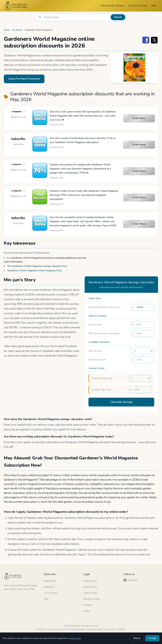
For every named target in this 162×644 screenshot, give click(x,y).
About (87, 610)
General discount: (97, 360)
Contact (87, 604)
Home (7, 30)
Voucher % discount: (102, 378)
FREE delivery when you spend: (104, 333)
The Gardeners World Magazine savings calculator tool (37, 266)
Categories (49, 586)
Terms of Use (90, 580)
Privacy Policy (90, 586)
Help (154, 6)
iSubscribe (18, 144)
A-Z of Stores (51, 592)
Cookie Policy (90, 592)
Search (118, 17)
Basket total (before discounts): (104, 307)
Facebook (130, 579)
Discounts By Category (113, 6)
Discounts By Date (138, 6)
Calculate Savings (121, 402)
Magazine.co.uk (18, 117)
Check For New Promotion (24, 79)
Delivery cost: (95, 325)
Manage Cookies (92, 598)
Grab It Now (139, 118)
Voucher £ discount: (102, 390)
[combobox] (77, 17)
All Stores (17, 30)
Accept (153, 638)
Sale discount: (96, 351)
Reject (138, 638)
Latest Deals (50, 580)
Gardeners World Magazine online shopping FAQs (35, 271)
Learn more (75, 638)
